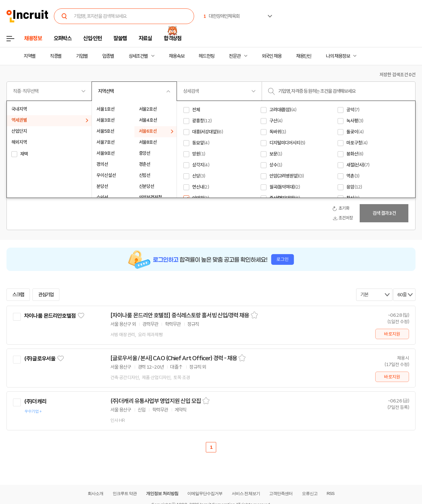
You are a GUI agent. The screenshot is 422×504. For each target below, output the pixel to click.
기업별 (82, 56)
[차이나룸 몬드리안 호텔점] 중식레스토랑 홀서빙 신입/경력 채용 (180, 315)
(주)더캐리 (35, 401)
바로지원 (392, 334)
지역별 (30, 56)
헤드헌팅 (206, 56)
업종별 (108, 56)
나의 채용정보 (338, 56)
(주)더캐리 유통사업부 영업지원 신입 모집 (156, 401)
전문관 (235, 56)
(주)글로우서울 (40, 359)
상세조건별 (138, 56)
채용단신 (304, 56)
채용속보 (177, 56)
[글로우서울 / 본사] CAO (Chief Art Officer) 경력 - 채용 (174, 358)
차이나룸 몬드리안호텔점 (50, 316)
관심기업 (46, 295)
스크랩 (18, 295)
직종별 (56, 56)
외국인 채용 (272, 56)
